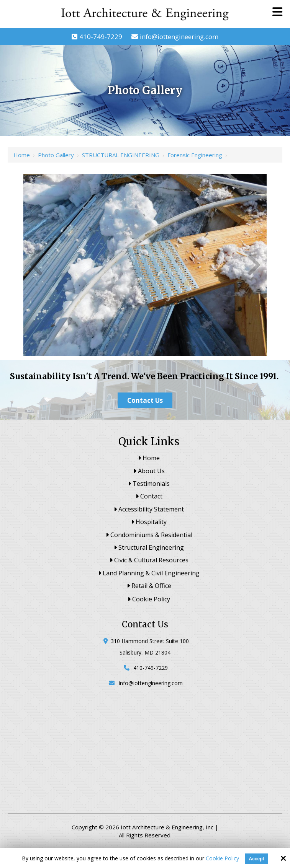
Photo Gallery (56, 155)
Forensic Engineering (195, 155)
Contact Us (145, 400)
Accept (256, 859)
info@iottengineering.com (179, 37)
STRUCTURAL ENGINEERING (121, 155)
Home (22, 155)
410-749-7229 (101, 37)
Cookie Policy (222, 859)
